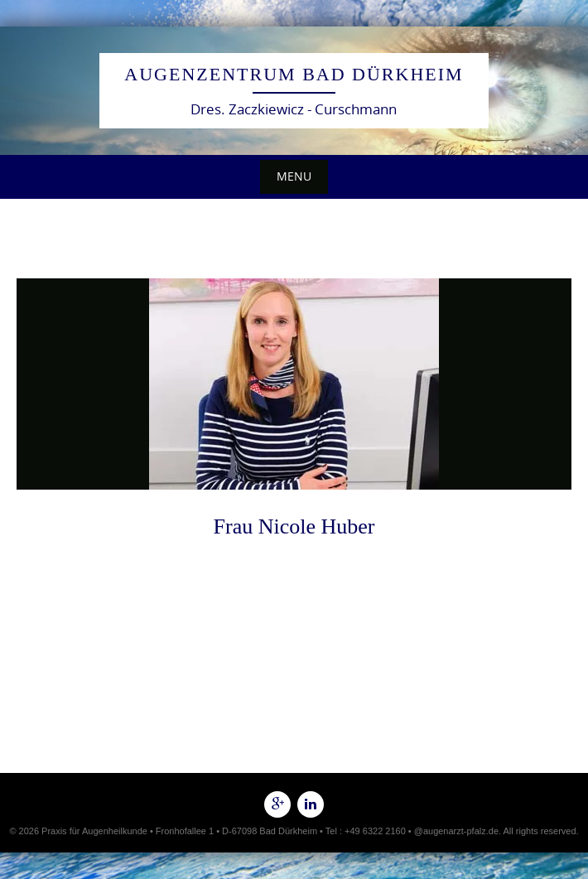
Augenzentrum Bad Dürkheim (294, 74)
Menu (294, 176)
